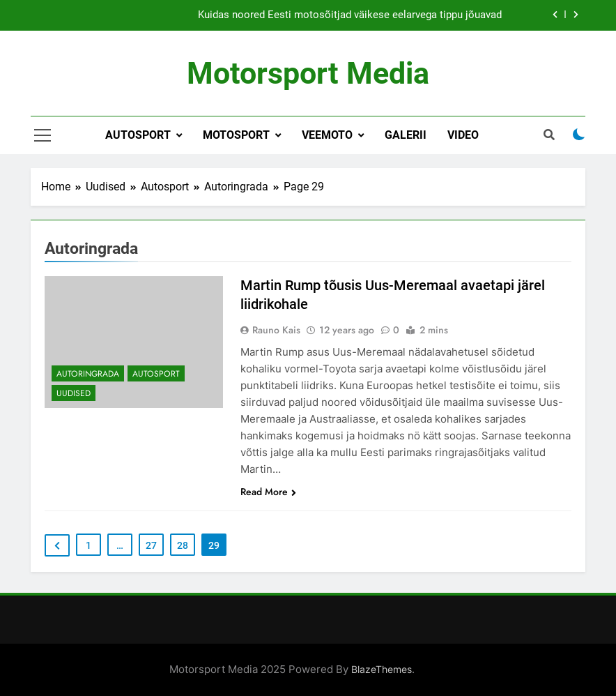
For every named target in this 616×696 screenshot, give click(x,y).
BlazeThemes (382, 669)
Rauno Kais (276, 330)
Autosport (138, 135)
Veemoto (327, 135)
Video (463, 135)
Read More (268, 492)
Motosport (236, 135)
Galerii (406, 135)
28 (183, 545)
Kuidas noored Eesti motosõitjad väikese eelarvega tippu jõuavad (350, 15)
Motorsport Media (308, 73)
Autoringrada (88, 374)
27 (151, 545)
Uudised (74, 393)
